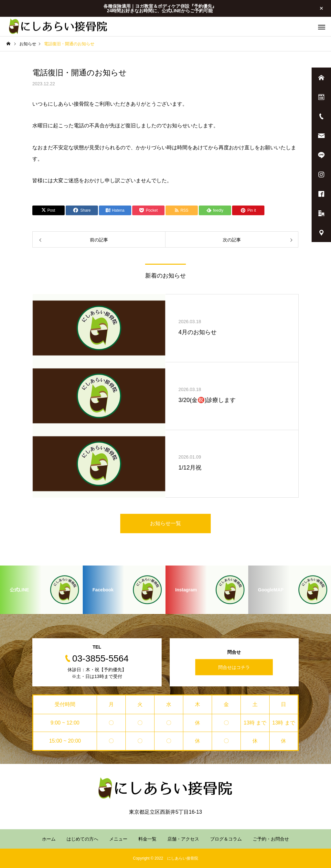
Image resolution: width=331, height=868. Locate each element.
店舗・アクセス (183, 839)
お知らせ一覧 (165, 523)
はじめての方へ (82, 839)
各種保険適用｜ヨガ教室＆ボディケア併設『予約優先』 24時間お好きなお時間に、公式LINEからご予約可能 (160, 8)
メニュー (118, 839)
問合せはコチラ (234, 667)
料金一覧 (147, 839)
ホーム (49, 839)
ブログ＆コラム (226, 839)
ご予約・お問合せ (271, 839)
